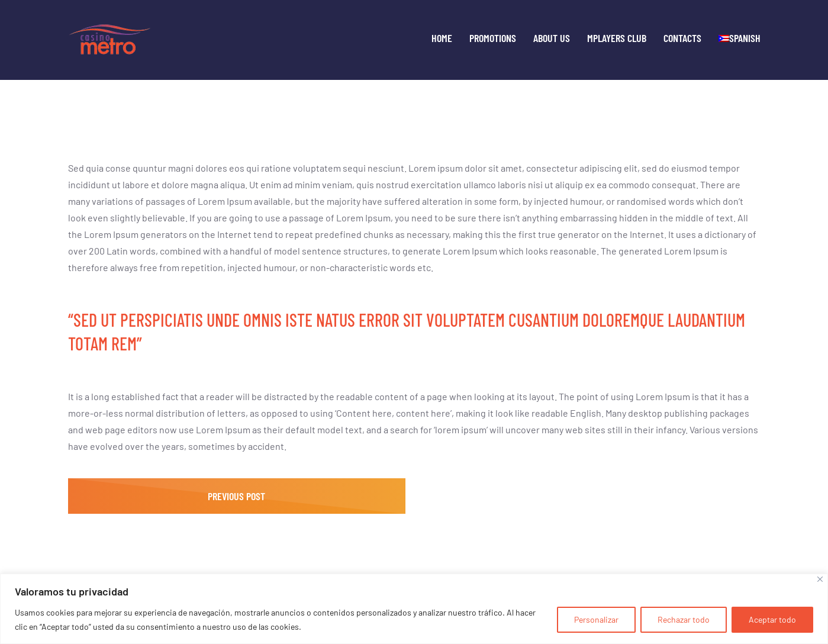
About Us (552, 38)
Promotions (493, 38)
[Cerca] (820, 579)
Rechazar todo (684, 619)
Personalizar (596, 619)
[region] (414, 609)
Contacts (682, 38)
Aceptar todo (772, 619)
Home (442, 38)
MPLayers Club (617, 38)
